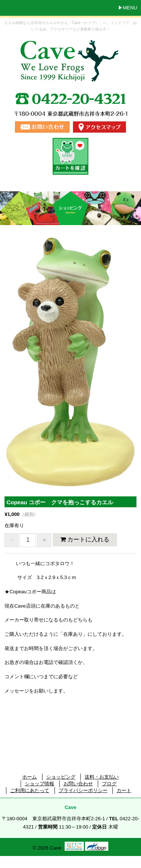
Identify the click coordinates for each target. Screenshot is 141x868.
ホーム (30, 777)
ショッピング (61, 777)
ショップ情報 (39, 784)
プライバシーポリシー (83, 790)
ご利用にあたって (30, 790)
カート (124, 790)
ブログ (109, 784)
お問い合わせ (78, 784)
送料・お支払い (102, 777)
